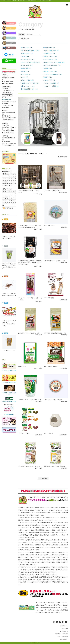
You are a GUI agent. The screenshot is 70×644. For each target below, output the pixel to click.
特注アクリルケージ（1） (28, 86)
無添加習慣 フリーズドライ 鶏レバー (29, 466)
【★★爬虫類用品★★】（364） (30, 89)
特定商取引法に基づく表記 (62, 634)
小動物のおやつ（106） (27, 53)
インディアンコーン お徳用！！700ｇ (55, 261)
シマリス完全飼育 (49, 298)
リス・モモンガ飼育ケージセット (53, 190)
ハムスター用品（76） (50, 80)
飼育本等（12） (48, 77)
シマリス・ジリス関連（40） (52, 83)
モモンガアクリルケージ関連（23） (30, 62)
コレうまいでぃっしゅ (9, 351)
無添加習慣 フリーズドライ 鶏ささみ (55, 466)
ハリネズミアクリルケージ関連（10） (54, 62)
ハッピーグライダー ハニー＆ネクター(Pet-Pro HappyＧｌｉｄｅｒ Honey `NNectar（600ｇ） (9, 323)
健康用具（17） (25, 71)
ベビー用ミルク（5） (49, 53)
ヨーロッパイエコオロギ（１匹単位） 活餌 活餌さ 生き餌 (9, 295)
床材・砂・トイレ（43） (50, 71)
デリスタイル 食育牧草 (51, 366)
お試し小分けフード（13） (28, 59)
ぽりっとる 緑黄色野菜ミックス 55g (55, 333)
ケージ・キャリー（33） (50, 59)
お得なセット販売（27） (27, 80)
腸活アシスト (22, 366)
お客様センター (64, 626)
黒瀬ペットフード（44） (50, 56)
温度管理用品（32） (26, 68)
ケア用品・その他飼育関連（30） (53, 74)
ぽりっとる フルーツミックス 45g (29, 333)
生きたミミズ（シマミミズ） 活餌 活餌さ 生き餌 (9, 238)
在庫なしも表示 (25, 38)
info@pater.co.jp (7, 100)
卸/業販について (64, 631)
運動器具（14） (48, 68)
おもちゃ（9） (25, 77)
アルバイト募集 (64, 629)
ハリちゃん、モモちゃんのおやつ (53, 400)
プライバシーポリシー (63, 636)
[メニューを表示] (67, 5)
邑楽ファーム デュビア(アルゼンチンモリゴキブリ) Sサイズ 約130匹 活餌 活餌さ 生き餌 (9, 266)
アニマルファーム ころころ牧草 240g (30, 400)
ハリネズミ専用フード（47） (52, 50)
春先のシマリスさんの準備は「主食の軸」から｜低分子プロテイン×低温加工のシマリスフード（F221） (30, 263)
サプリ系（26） (25, 56)
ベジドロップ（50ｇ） (25, 433)
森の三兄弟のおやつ (49, 226)
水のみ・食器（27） (26, 74)
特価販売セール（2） (49, 48)
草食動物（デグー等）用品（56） (30, 83)
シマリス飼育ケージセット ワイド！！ (33, 154)
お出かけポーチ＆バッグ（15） (52, 65)
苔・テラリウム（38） (27, 48)
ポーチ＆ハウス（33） (27, 65)
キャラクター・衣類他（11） (52, 86)
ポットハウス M (48, 433)
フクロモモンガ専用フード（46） (30, 50)
